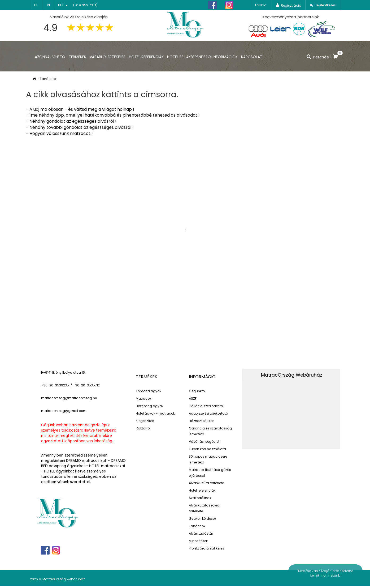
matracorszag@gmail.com (64, 411)
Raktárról (143, 428)
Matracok (143, 399)
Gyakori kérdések (203, 519)
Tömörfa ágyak (149, 391)
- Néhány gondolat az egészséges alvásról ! (71, 121)
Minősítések (198, 541)
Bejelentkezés (325, 5)
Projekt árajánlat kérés (206, 548)
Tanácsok (197, 526)
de (49, 5)
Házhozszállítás (202, 421)
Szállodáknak (200, 498)
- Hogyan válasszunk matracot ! (59, 133)
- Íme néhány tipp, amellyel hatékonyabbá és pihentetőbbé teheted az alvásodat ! (113, 115)
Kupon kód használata (207, 449)
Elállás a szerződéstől (206, 406)
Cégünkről (197, 391)
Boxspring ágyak (150, 406)
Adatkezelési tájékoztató (208, 413)
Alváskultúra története (206, 483)
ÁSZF (193, 399)
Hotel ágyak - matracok (155, 413)
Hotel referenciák (202, 490)
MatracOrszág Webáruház (292, 375)
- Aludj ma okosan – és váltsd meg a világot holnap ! (80, 109)
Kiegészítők (145, 421)
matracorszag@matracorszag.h (68, 398)
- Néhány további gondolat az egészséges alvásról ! (80, 127)
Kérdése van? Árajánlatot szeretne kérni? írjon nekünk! (326, 573)
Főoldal (261, 5)
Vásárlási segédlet (204, 442)
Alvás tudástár (201, 533)
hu (36, 5)
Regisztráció (291, 5)
